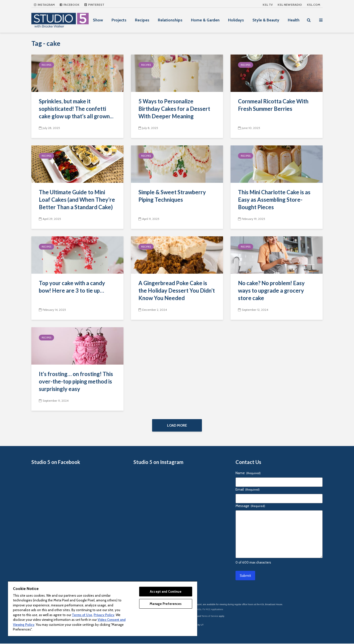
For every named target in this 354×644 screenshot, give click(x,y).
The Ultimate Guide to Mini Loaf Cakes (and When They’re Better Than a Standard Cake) (77, 200)
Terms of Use (82, 615)
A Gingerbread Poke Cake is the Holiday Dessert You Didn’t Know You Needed (177, 290)
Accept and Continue (166, 591)
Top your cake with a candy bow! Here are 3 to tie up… (72, 287)
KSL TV (268, 5)
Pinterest (94, 5)
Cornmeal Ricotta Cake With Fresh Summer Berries (273, 105)
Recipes (142, 20)
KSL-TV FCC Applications (210, 610)
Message (250, 506)
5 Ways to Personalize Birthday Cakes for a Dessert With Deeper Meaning (174, 109)
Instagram (44, 5)
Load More (177, 425)
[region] (103, 609)
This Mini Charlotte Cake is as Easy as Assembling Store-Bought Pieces (274, 200)
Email (248, 490)
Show (98, 20)
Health (294, 20)
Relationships (170, 20)
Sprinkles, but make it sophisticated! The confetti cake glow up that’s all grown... (76, 109)
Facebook (70, 5)
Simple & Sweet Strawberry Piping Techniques (172, 196)
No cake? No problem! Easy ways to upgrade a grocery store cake (271, 290)
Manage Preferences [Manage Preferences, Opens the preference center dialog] (166, 604)
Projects (119, 20)
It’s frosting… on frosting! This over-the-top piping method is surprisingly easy (76, 381)
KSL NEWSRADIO (290, 5)
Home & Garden (205, 20)
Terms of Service (210, 617)
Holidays (236, 20)
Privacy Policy (104, 615)
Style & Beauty (266, 20)
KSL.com (314, 5)
